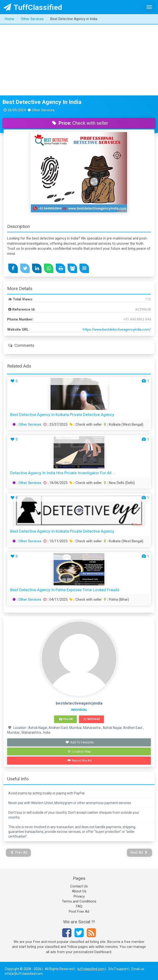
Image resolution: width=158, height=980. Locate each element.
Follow (66, 719)
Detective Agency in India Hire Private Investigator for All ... (63, 473)
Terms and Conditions (79, 901)
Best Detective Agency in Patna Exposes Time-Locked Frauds (65, 590)
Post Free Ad (79, 912)
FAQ (79, 906)
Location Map (79, 751)
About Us (79, 891)
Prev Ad (19, 852)
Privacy (79, 896)
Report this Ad (80, 760)
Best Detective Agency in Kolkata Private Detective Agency (62, 415)
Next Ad (139, 852)
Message (92, 719)
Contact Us (79, 886)
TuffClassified (33, 7)
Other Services (30, 424)
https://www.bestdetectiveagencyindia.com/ (117, 330)
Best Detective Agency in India (42, 102)
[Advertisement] (79, 60)
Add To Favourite (80, 742)
